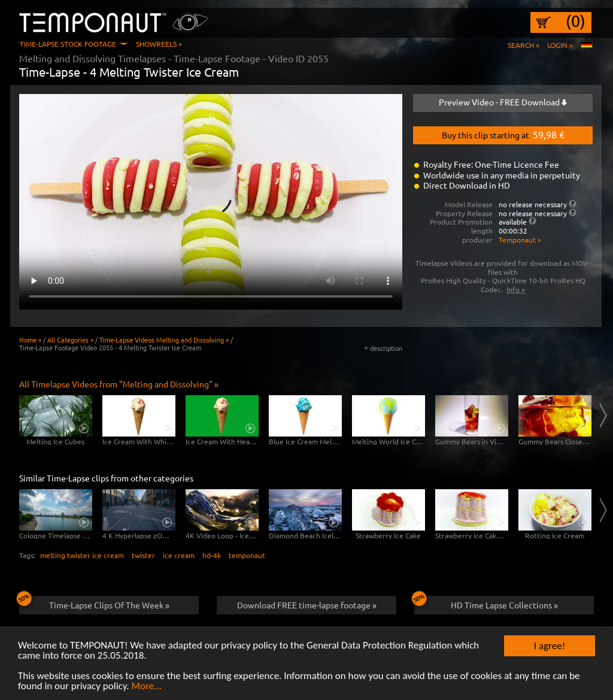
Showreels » (159, 44)
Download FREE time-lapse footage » (307, 605)
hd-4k (212, 555)
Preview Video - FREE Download (503, 102)
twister (143, 555)
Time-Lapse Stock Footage (68, 44)
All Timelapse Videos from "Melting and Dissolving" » (119, 384)
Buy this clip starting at (503, 134)
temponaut (247, 555)
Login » (560, 45)
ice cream (179, 555)
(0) (576, 21)
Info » (516, 289)
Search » (524, 45)
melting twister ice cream (82, 555)
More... (146, 687)
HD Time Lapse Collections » (486, 603)
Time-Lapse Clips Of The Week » (94, 603)
